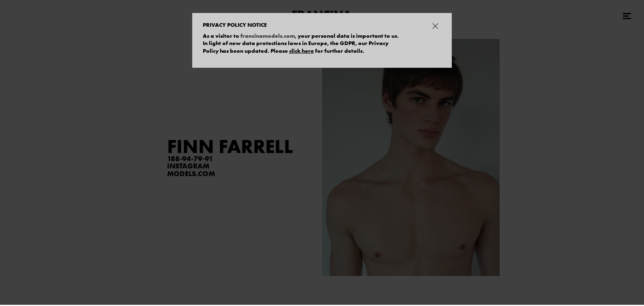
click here (302, 51)
